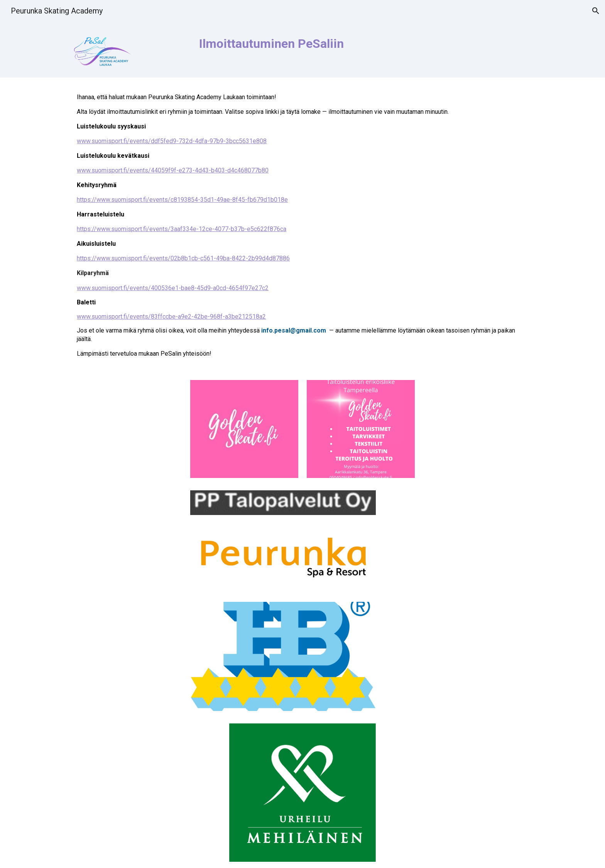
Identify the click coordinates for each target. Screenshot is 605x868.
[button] (596, 11)
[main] (341, 48)
